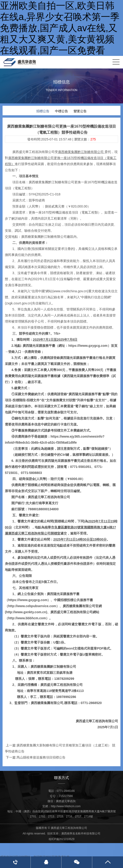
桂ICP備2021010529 (62, 839)
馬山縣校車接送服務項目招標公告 (41, 757)
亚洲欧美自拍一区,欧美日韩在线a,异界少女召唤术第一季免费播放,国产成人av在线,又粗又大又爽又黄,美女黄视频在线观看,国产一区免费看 (60, 28)
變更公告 (80, 111)
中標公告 (61, 111)
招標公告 (43, 111)
